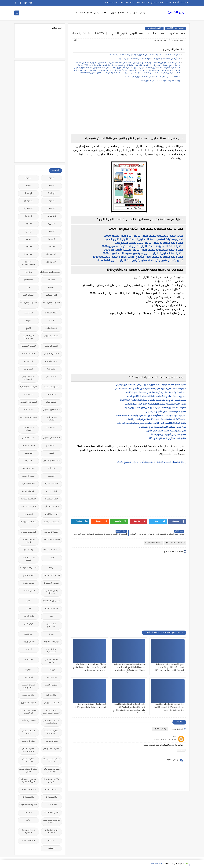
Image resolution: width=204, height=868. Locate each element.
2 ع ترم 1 (28, 216)
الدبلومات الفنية (51, 387)
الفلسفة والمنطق (51, 461)
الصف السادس (28, 446)
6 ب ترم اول (51, 262)
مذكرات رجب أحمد (28, 721)
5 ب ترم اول (51, 255)
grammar (28, 280)
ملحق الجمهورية (28, 790)
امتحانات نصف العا (51, 540)
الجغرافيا (51, 369)
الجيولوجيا (28, 369)
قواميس (28, 650)
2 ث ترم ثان (51, 216)
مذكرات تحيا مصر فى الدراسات (51, 722)
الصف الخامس (28, 438)
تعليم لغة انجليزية (51, 576)
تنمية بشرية (28, 583)
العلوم (51, 453)
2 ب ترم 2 (51, 201)
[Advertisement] (129, 110)
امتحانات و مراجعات (51, 550)
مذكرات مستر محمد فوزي (28, 771)
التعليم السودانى (51, 354)
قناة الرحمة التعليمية (51, 651)
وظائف (51, 848)
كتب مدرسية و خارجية (51, 661)
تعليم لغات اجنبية (28, 568)
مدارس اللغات (51, 685)
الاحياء (51, 321)
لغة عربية (28, 678)
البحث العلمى (51, 328)
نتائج (28, 820)
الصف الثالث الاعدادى (51, 419)
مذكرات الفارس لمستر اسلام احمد (51, 712)
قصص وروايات (28, 642)
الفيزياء (28, 461)
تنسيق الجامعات (51, 583)
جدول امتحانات (28, 591)
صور (51, 616)
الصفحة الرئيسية (180, 3)
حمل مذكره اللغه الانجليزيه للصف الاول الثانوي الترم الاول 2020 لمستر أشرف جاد (144, 55)
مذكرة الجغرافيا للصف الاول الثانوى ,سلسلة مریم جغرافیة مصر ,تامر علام (151, 423)
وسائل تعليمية (28, 841)
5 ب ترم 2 (28, 247)
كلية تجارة (28, 660)
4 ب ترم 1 (28, 239)
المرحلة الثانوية (51, 515)
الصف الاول (51, 402)
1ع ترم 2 (28, 193)
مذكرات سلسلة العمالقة (51, 732)
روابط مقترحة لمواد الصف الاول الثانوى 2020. (160, 81)
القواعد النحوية (28, 469)
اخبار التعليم (51, 295)
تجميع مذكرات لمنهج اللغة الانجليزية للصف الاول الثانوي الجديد (143, 240)
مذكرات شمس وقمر (28, 732)
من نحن (168, 3)
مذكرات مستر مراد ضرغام (51, 781)
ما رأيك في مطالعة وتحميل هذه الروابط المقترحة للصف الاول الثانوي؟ (149, 59)
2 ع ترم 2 (51, 224)
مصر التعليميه (51, 790)
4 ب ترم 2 (51, 247)
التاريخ (28, 328)
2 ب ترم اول (28, 201)
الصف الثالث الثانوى (28, 418)
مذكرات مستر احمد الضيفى (51, 760)
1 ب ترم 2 (28, 178)
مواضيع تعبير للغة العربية (51, 822)
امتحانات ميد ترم (28, 532)
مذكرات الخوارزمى (51, 703)
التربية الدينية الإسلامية (28, 337)
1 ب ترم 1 (51, 178)
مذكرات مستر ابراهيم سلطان (28, 750)
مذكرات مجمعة (28, 741)
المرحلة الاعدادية (28, 507)
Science (51, 280)
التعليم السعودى (28, 346)
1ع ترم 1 (51, 193)
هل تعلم (51, 841)
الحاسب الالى (51, 377)
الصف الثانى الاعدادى (28, 429)
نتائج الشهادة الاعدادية (51, 832)
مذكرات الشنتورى (28, 703)
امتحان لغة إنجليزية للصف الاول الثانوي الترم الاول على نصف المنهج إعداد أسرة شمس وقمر (90, 667)
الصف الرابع (51, 446)
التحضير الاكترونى (51, 336)
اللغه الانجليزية (51, 499)
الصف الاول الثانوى (176, 28)
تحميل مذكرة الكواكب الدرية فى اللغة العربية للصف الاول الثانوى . (156, 393)
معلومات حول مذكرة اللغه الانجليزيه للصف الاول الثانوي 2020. (152, 77)
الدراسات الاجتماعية (28, 387)
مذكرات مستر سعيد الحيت (28, 760)
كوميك (28, 670)
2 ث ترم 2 (51, 209)
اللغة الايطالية (28, 484)
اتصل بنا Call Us (142, 3)
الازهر (28, 321)
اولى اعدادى (28, 550)
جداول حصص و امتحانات (51, 592)
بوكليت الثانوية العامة (28, 559)
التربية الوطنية (51, 346)
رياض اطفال (139, 13)
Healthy (28, 272)
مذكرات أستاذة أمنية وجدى (28, 687)
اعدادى (121, 13)
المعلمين (28, 515)
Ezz (174, 737)
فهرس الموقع (157, 3)
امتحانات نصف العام (28, 541)
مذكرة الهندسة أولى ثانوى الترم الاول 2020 (167, 439)
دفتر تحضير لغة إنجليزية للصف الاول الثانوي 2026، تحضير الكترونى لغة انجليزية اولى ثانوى (169, 707)
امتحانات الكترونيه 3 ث (28, 523)
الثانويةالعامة (51, 362)
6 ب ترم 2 (28, 255)
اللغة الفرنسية (28, 492)
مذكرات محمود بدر (51, 749)
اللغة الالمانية (28, 476)
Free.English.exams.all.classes (50, 272)
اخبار (28, 288)
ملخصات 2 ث (28, 797)
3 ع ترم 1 (51, 239)
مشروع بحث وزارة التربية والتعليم (28, 781)
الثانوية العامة (28, 354)
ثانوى (113, 13)
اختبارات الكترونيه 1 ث (28, 304)
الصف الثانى (51, 428)
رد (181, 750)
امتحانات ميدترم (102, 13)
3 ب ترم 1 (28, 224)
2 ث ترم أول (28, 209)
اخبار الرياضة (28, 295)
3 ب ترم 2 (51, 232)
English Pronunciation (28, 264)
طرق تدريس (28, 616)
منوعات (28, 813)
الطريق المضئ (179, 13)
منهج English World (28, 805)
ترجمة (51, 568)
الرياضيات (51, 395)
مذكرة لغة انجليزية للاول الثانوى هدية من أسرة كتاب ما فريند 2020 (143, 254)
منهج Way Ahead (51, 813)
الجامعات (28, 362)
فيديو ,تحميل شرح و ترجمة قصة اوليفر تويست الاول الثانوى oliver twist (140, 261)
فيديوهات (28, 634)
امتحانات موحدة (51, 532)
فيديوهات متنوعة (51, 642)
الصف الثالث (28, 410)
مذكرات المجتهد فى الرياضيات (28, 712)
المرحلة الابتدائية (51, 507)
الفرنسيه (28, 453)
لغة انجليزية (51, 678)
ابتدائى (129, 13)
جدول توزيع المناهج (51, 601)
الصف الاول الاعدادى (28, 402)
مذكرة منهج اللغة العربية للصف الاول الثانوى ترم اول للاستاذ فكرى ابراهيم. (151, 385)
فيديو (51, 634)
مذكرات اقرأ (51, 695)
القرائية (51, 469)
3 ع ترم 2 (28, 232)
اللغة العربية (51, 492)
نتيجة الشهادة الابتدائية (28, 832)
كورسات (51, 670)
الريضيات (28, 395)
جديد (28, 601)
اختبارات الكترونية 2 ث (51, 304)
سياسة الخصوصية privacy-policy (119, 3)
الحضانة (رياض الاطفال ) (28, 378)
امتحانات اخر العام (51, 522)
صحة (28, 609)
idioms (51, 288)
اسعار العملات (51, 313)
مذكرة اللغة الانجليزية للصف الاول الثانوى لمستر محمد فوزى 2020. (142, 247)
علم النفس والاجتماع (51, 625)
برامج (51, 558)
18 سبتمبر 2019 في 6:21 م (165, 740)
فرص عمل (28, 624)
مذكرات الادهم (28, 695)
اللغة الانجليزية (154, 28)
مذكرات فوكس (51, 741)
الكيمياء (51, 476)
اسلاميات (28, 313)
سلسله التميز (51, 609)
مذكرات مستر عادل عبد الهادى (51, 771)
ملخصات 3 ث (51, 805)
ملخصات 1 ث (51, 797)
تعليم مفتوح (28, 576)
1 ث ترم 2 (28, 186)
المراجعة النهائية (84, 13)
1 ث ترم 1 (51, 186)
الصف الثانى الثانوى (51, 438)
